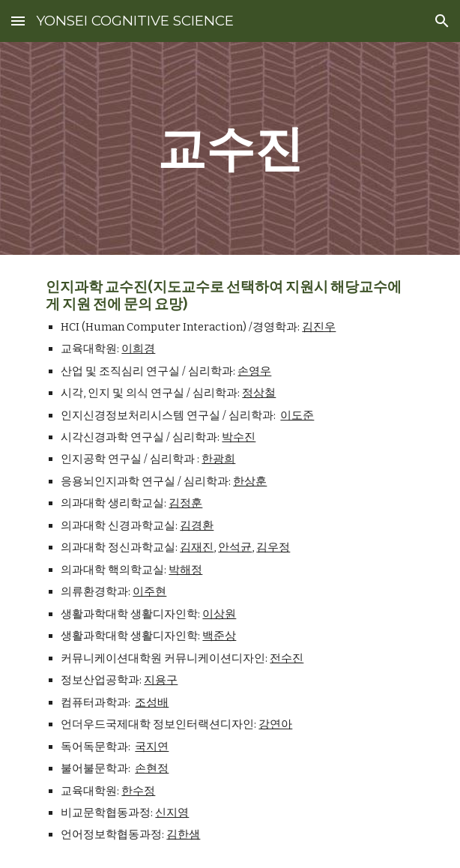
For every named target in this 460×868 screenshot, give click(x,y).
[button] (18, 21)
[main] (230, 148)
